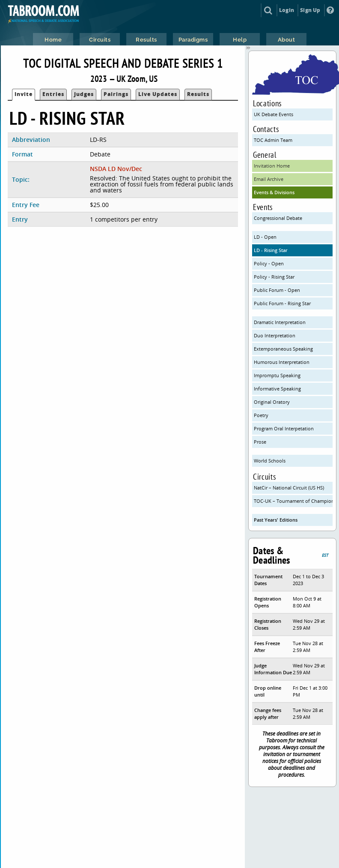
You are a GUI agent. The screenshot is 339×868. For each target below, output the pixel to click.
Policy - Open (269, 263)
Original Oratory (272, 402)
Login (287, 10)
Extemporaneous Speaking (283, 349)
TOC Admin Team (273, 140)
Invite (24, 94)
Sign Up (310, 10)
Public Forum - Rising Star (282, 303)
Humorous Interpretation (282, 362)
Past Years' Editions (276, 520)
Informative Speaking (277, 389)
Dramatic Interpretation (280, 322)
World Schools (270, 461)
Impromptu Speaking (277, 375)
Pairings (116, 94)
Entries (53, 94)
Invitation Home (272, 166)
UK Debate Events (274, 114)
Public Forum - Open (277, 290)
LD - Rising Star (271, 250)
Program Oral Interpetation (284, 428)
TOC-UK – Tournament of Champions (293, 501)
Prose (260, 442)
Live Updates (158, 94)
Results (198, 94)
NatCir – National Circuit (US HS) (289, 488)
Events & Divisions (274, 192)
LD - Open (265, 237)
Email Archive (269, 179)
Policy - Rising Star (274, 277)
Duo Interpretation (275, 335)
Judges (84, 94)
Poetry (261, 415)
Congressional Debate (278, 218)
